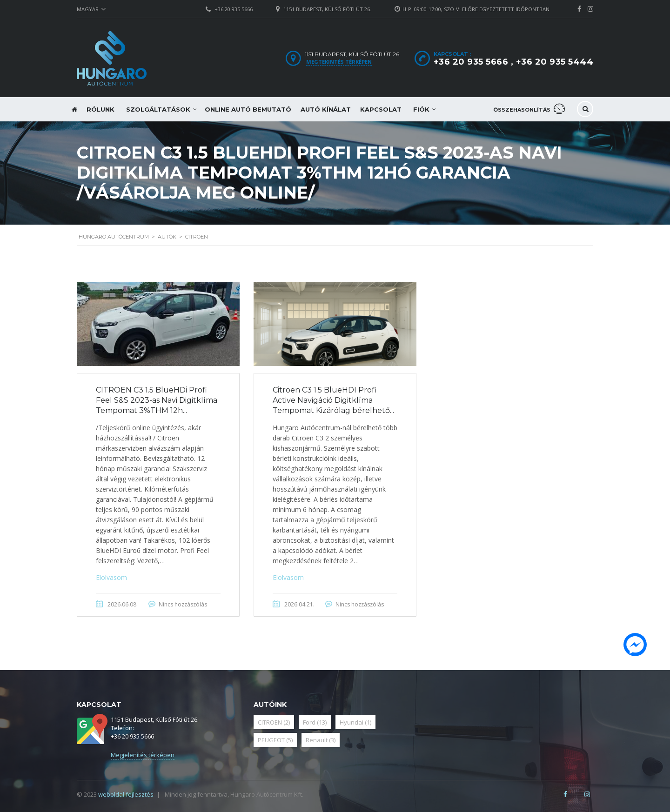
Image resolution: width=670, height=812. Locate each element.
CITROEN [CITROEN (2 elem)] (274, 722)
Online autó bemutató (248, 109)
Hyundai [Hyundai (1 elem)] (355, 722)
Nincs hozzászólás (183, 604)
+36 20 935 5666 (234, 9)
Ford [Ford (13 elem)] (315, 722)
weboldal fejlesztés (126, 794)
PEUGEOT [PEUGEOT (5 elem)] (275, 740)
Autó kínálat (326, 109)
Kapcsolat (381, 109)
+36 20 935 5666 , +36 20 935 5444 (514, 62)
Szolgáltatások (158, 109)
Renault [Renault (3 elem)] (321, 740)
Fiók (421, 109)
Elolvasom (111, 577)
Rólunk (100, 109)
